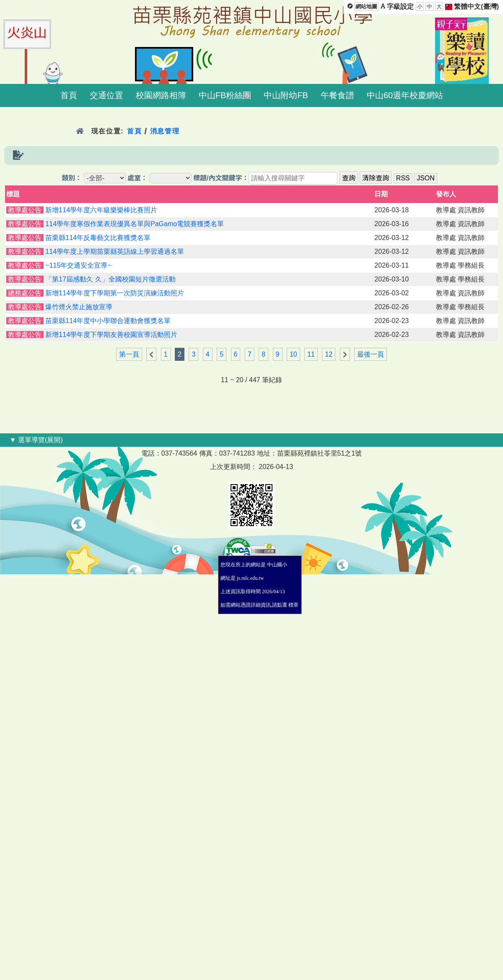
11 (311, 354)
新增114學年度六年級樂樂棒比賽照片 (101, 210)
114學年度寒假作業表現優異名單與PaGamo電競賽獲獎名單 (135, 224)
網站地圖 (366, 7)
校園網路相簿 (161, 95)
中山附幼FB (286, 95)
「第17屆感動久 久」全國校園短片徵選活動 (110, 279)
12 (329, 354)
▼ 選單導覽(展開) (36, 440)
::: (5, 440)
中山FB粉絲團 (225, 95)
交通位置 (106, 95)
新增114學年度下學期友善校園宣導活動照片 (111, 335)
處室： (137, 178)
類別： (72, 178)
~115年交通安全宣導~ (78, 265)
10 (293, 354)
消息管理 (165, 131)
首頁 (69, 95)
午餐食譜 (337, 95)
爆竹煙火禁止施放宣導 (79, 307)
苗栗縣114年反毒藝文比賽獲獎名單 (98, 238)
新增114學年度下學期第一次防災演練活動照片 (115, 293)
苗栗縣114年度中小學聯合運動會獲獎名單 (108, 321)
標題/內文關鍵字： (221, 178)
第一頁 (129, 354)
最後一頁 (371, 354)
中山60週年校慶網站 (405, 95)
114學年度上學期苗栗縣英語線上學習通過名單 (115, 252)
